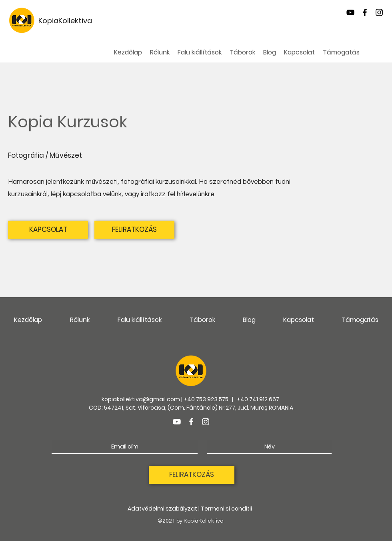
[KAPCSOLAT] (48, 230)
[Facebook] (365, 12)
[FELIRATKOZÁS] (134, 230)
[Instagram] (379, 12)
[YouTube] (350, 12)
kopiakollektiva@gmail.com (141, 399)
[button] (200, 52)
